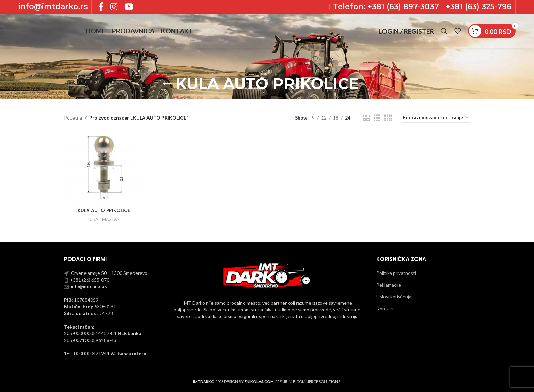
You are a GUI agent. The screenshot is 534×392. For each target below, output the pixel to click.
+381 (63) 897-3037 (402, 7)
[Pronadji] (444, 32)
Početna (73, 118)
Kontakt (385, 308)
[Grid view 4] (388, 118)
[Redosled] (436, 118)
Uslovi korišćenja (394, 296)
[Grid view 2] (366, 118)
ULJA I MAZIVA (104, 219)
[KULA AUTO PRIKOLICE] (104, 169)
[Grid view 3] (377, 118)
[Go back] (167, 84)
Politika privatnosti (396, 273)
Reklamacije (389, 285)
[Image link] (267, 275)
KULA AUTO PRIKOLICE (104, 210)
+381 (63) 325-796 (479, 7)
